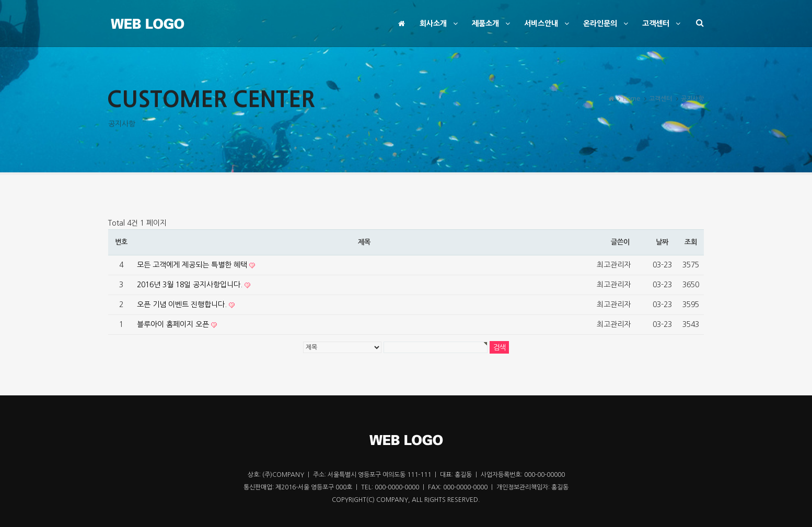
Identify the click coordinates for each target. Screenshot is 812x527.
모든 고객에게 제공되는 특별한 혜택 (193, 265)
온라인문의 (607, 24)
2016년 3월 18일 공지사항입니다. (191, 285)
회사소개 (440, 24)
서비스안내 (548, 24)
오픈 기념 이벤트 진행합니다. (183, 305)
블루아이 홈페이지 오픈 (174, 324)
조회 (691, 242)
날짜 (662, 242)
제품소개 (492, 24)
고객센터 (663, 24)
